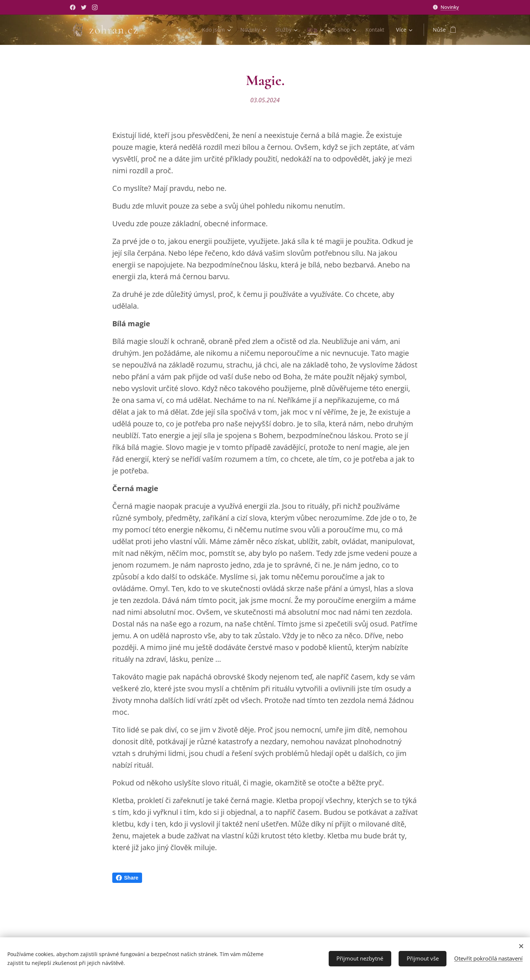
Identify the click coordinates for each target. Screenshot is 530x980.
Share (127, 878)
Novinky (450, 7)
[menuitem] (182, 30)
